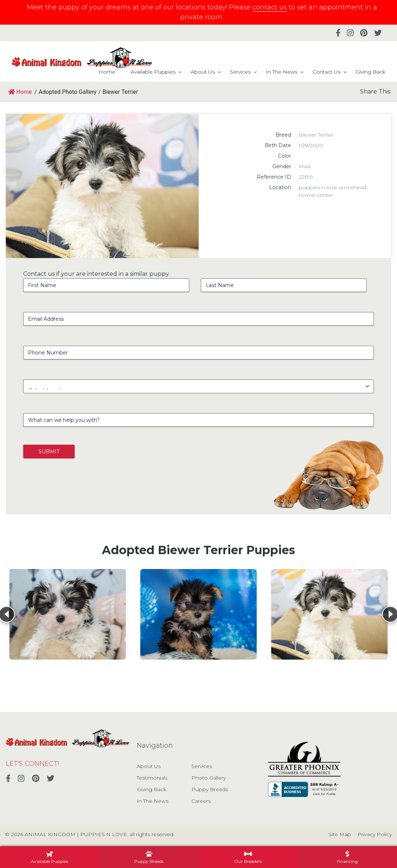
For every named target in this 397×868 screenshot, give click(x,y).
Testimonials (152, 778)
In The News (282, 72)
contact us (270, 7)
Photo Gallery (209, 778)
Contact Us (326, 72)
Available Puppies (153, 72)
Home (107, 72)
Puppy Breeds (210, 789)
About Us (203, 72)
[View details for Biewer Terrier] (68, 614)
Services (240, 72)
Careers (201, 801)
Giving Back (371, 72)
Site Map (340, 834)
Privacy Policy (375, 834)
